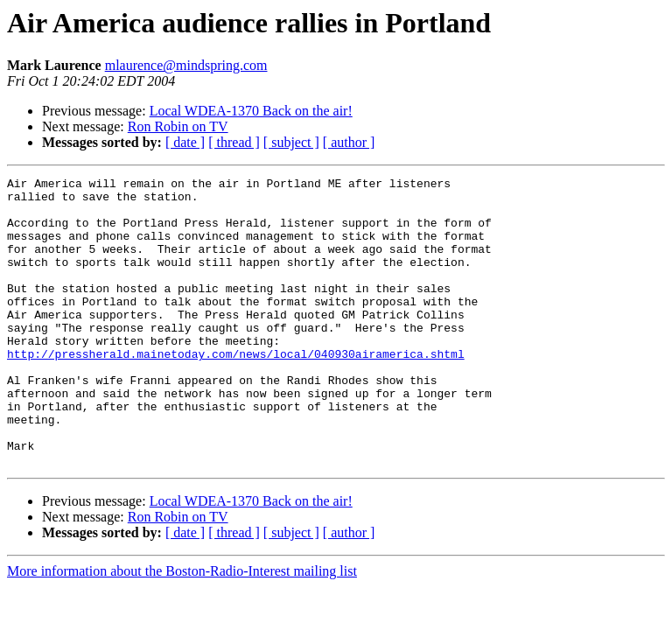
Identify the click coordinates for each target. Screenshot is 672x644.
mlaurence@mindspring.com (186, 65)
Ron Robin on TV (178, 126)
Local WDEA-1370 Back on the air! (251, 111)
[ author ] (349, 142)
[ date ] (185, 142)
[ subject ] (291, 142)
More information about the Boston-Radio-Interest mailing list (182, 629)
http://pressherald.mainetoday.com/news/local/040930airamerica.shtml (236, 390)
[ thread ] (234, 142)
